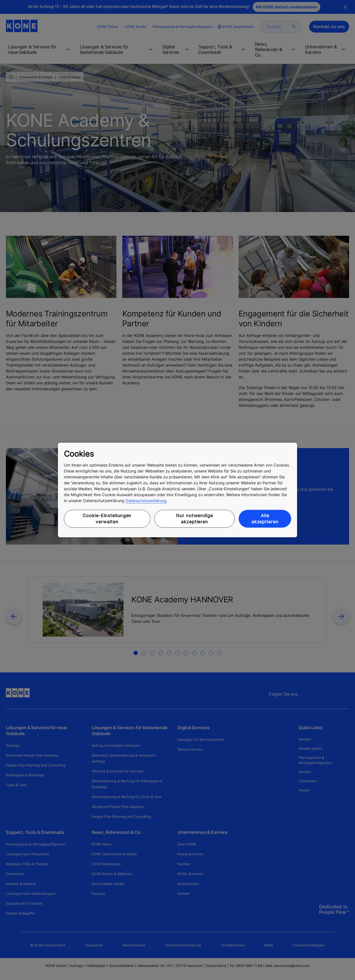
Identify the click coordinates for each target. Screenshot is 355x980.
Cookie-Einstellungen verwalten (107, 519)
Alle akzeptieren (265, 519)
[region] (177, 490)
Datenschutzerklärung (146, 501)
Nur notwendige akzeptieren (195, 519)
